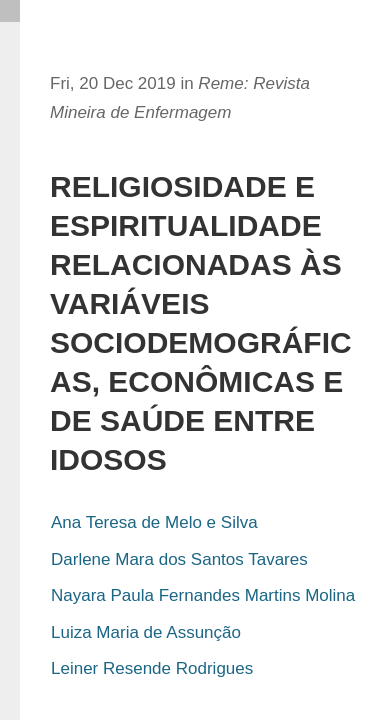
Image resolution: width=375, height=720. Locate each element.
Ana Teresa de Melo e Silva (154, 522)
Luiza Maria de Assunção (146, 632)
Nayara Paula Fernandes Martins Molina (203, 595)
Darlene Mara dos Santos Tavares (179, 559)
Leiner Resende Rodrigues (152, 668)
